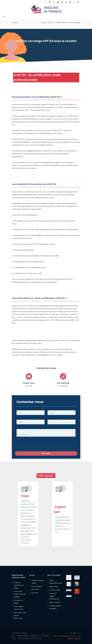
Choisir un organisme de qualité (19, 585)
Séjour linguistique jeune (56, 582)
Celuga (24, 633)
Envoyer (46, 453)
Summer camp (55, 590)
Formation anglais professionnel (54, 596)
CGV (13, 635)
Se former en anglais (18, 602)
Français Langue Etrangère (55, 607)
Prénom (52, 413)
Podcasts (35, 593)
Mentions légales (23, 635)
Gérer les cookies (24, 638)
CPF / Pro (52, 22)
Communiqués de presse (37, 588)
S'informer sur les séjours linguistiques (20, 615)
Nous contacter (36, 638)
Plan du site (45, 635)
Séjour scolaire (55, 602)
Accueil (43, 22)
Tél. (50, 422)
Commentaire (23, 435)
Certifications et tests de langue (69, 22)
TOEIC (25, 496)
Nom (20, 413)
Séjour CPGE (54, 587)
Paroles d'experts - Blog (38, 582)
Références (35, 635)
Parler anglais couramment (18, 608)
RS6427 (20, 317)
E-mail (20, 422)
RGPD (14, 638)
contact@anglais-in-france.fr (66, 636)
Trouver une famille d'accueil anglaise (19, 594)
